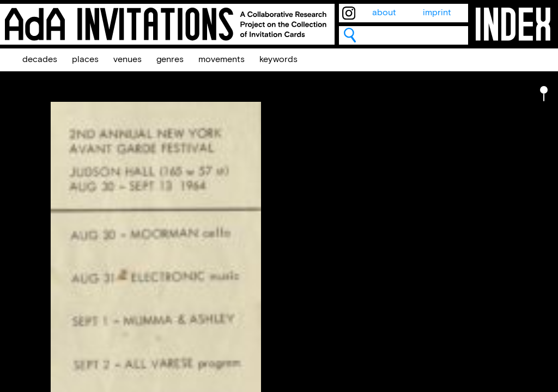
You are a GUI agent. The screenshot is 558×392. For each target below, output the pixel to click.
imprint (437, 13)
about (384, 13)
